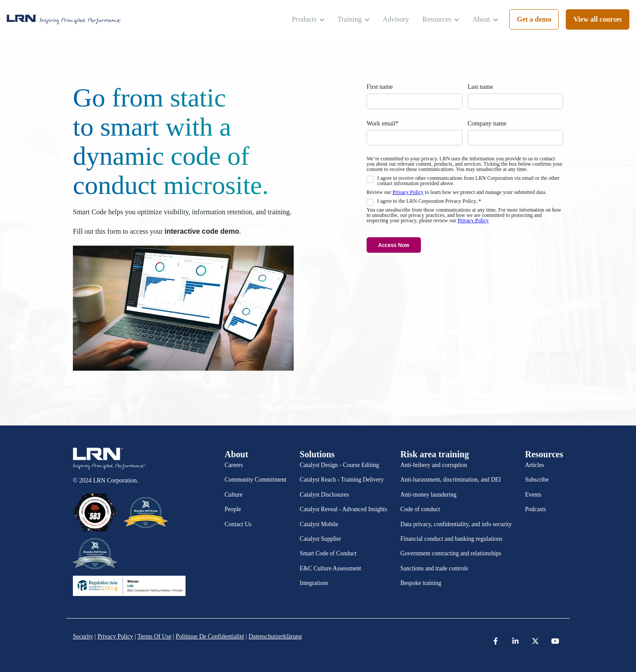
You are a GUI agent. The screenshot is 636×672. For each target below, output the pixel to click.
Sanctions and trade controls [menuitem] (434, 568)
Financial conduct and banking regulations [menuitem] (451, 539)
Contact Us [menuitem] (238, 524)
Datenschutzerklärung (278, 636)
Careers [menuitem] (234, 465)
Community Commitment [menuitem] (256, 480)
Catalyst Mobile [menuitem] (319, 524)
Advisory (396, 19)
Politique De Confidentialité (212, 636)
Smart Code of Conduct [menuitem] (328, 553)
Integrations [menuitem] (314, 583)
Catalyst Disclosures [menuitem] (324, 495)
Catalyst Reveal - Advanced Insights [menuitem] (344, 509)
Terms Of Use (155, 636)
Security (83, 636)
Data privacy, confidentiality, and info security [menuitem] (456, 524)
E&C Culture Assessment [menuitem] (331, 568)
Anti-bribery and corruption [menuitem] (433, 465)
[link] (64, 19)
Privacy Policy (408, 192)
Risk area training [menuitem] (434, 454)
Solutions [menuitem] (317, 454)
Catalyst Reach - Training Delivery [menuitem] (342, 480)
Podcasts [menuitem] (536, 509)
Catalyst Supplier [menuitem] (321, 539)
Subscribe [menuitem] (537, 480)
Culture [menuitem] (234, 495)
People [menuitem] (233, 509)
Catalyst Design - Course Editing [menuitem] (340, 465)
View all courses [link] (598, 19)
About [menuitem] (237, 454)
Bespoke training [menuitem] (421, 583)
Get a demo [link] (534, 19)
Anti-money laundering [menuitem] (428, 495)
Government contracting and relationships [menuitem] (450, 553)
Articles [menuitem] (535, 465)
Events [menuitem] (533, 495)
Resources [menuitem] (544, 454)
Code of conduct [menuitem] (420, 509)
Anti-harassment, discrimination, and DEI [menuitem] (450, 480)
